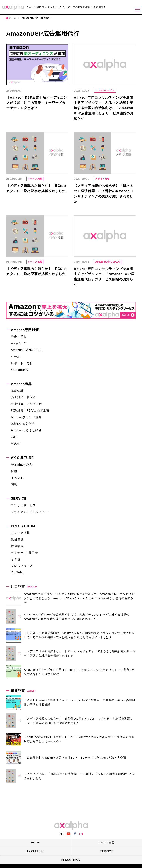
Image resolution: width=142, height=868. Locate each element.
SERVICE (19, 499)
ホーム (13, 18)
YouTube (17, 573)
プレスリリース (22, 566)
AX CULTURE (22, 458)
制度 (14, 485)
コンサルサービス (106, 91)
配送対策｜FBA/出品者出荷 (30, 411)
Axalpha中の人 (22, 465)
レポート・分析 (22, 364)
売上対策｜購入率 (23, 398)
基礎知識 (17, 391)
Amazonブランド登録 (26, 418)
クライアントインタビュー (30, 512)
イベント (17, 478)
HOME (36, 842)
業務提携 (17, 540)
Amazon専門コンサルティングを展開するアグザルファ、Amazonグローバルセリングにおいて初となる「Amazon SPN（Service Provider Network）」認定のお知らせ (79, 599)
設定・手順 (19, 337)
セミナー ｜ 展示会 (24, 553)
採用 (14, 471)
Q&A (14, 437)
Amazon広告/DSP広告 (109, 262)
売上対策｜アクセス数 (27, 404)
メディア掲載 (36, 179)
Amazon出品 (21, 384)
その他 (16, 444)
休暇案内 (17, 546)
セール (16, 357)
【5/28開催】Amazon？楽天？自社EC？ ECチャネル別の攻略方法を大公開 (75, 758)
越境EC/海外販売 (23, 424)
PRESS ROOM (23, 526)
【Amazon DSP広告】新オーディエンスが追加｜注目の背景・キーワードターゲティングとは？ (37, 103)
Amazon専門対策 (25, 330)
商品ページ (19, 344)
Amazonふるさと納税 (26, 431)
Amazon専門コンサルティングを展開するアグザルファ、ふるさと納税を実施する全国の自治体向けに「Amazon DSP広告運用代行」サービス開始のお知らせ (104, 108)
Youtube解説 (20, 370)
